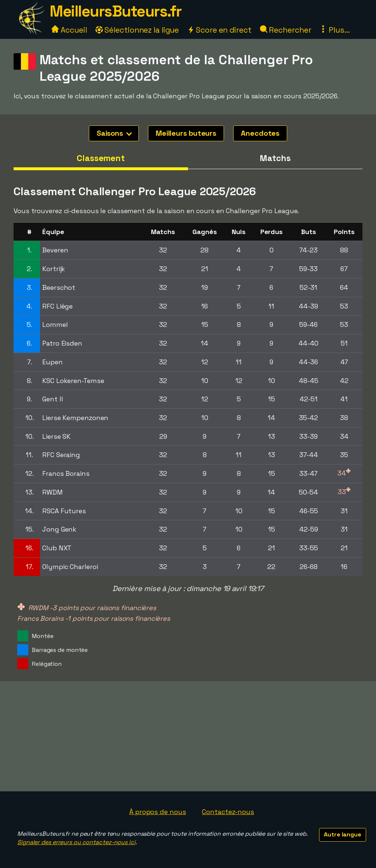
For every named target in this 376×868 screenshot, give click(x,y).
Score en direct (219, 30)
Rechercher (286, 30)
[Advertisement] (188, 736)
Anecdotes (260, 133)
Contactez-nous (228, 812)
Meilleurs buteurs (186, 133)
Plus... (335, 30)
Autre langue (343, 834)
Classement (101, 158)
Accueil (69, 30)
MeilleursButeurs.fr (116, 11)
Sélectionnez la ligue (137, 30)
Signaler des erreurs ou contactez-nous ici (76, 842)
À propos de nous (158, 812)
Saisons (114, 133)
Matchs (275, 158)
